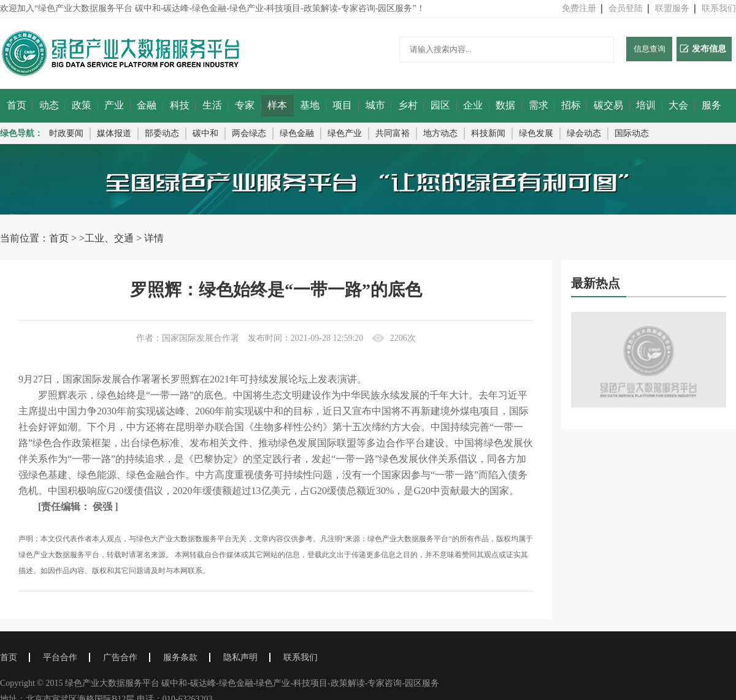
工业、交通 (109, 238)
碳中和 (205, 133)
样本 (277, 105)
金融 (147, 105)
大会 (678, 105)
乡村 (408, 105)
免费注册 (579, 8)
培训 (646, 105)
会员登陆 (626, 8)
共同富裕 (393, 133)
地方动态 (440, 133)
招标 (571, 105)
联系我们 (719, 8)
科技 (180, 105)
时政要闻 (66, 133)
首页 (17, 105)
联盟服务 (672, 8)
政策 (82, 105)
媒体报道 (114, 133)
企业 (473, 105)
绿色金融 (297, 133)
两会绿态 (249, 133)
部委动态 (162, 133)
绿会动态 (584, 133)
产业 (114, 105)
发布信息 (703, 49)
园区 (440, 105)
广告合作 (120, 657)
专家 (245, 105)
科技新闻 (488, 133)
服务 (711, 105)
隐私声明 (240, 657)
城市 (375, 105)
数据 (505, 105)
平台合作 (60, 657)
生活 (212, 105)
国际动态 (632, 133)
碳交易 (608, 105)
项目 (342, 105)
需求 (539, 105)
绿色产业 (345, 133)
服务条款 (180, 657)
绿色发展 (536, 133)
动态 (49, 105)
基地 (310, 105)
